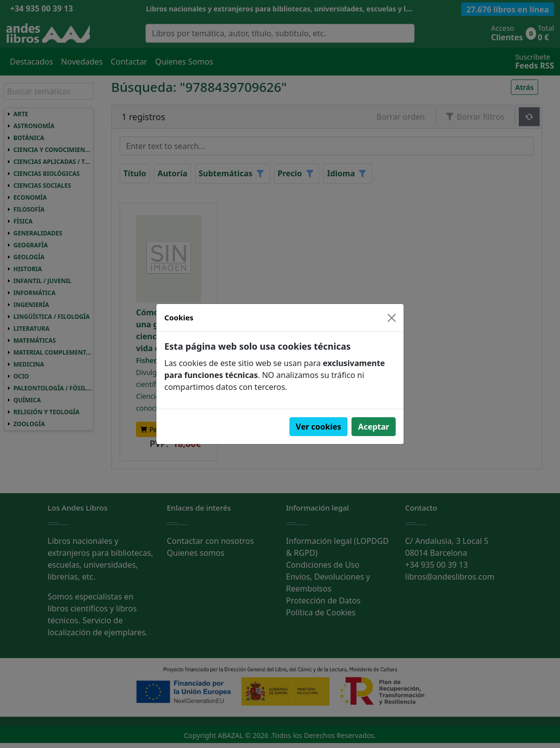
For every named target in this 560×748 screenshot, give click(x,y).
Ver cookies (319, 427)
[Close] (392, 318)
